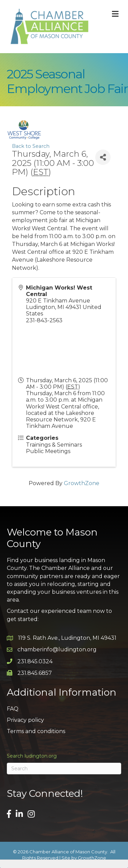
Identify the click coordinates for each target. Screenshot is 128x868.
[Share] (103, 157)
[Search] (64, 769)
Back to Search (31, 146)
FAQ (13, 709)
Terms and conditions (36, 731)
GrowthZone (82, 483)
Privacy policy (25, 720)
